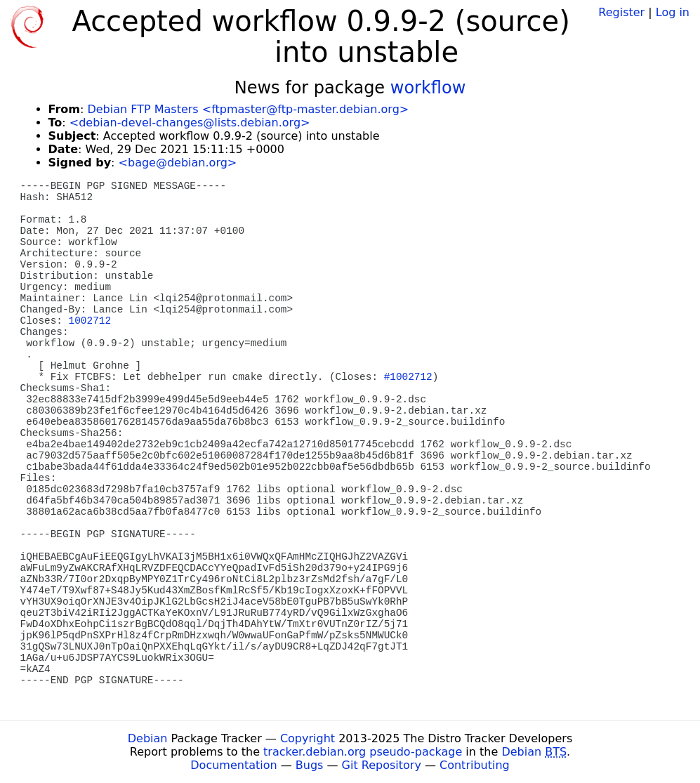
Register (621, 12)
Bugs (310, 765)
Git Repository (382, 765)
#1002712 (408, 377)
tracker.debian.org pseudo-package (363, 752)
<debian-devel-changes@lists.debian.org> (190, 123)
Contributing (475, 765)
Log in (673, 12)
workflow (428, 88)
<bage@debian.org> (178, 163)
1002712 (90, 321)
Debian (148, 738)
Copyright (308, 738)
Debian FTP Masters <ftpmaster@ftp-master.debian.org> (248, 109)
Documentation (233, 765)
